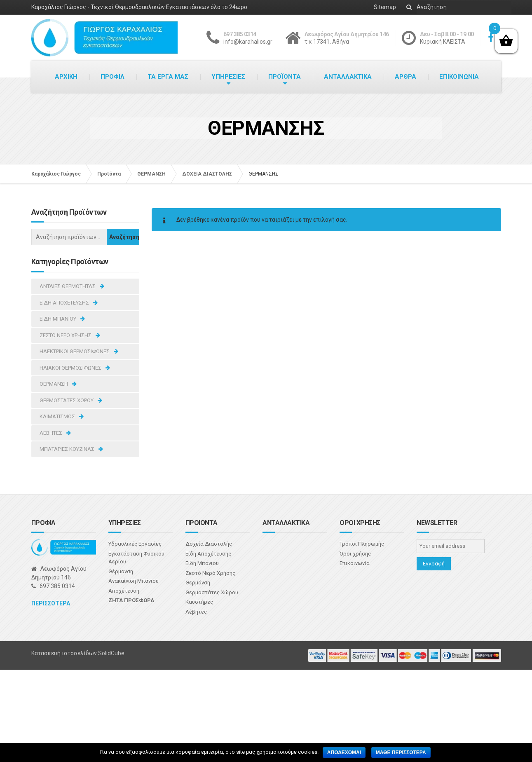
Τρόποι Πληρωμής (362, 544)
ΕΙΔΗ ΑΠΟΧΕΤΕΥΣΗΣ (64, 303)
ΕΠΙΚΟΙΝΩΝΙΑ (459, 77)
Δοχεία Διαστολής (209, 544)
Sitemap (385, 7)
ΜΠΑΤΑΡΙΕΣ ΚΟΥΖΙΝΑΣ (67, 449)
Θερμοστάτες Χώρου (212, 592)
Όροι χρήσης (355, 554)
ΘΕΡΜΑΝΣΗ (54, 384)
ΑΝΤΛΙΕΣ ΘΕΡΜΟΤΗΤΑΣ (68, 286)
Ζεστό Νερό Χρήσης (210, 573)
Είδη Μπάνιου (202, 563)
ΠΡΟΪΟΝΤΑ (285, 77)
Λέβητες (196, 612)
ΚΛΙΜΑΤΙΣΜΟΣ (57, 416)
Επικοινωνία (355, 563)
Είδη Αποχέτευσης (208, 554)
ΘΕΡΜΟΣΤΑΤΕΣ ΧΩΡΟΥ (67, 400)
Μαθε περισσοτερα (401, 753)
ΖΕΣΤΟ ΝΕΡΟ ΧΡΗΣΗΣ (66, 335)
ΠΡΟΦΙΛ (112, 77)
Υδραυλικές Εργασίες (135, 544)
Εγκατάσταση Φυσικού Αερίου (136, 558)
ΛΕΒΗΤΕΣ (51, 433)
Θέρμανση (121, 571)
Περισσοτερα (51, 603)
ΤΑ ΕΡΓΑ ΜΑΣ (168, 77)
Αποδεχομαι (344, 753)
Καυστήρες (199, 602)
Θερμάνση (198, 583)
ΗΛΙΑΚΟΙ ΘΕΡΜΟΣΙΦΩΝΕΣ (70, 368)
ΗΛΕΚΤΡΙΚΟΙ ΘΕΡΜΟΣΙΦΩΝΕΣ (75, 351)
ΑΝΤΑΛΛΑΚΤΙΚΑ (348, 77)
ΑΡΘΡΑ (405, 77)
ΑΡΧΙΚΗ (66, 77)
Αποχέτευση (124, 591)
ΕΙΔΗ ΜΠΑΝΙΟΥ (58, 319)
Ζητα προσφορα (131, 600)
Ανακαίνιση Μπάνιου (134, 581)
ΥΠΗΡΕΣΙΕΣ (228, 77)
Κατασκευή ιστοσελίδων (65, 653)
